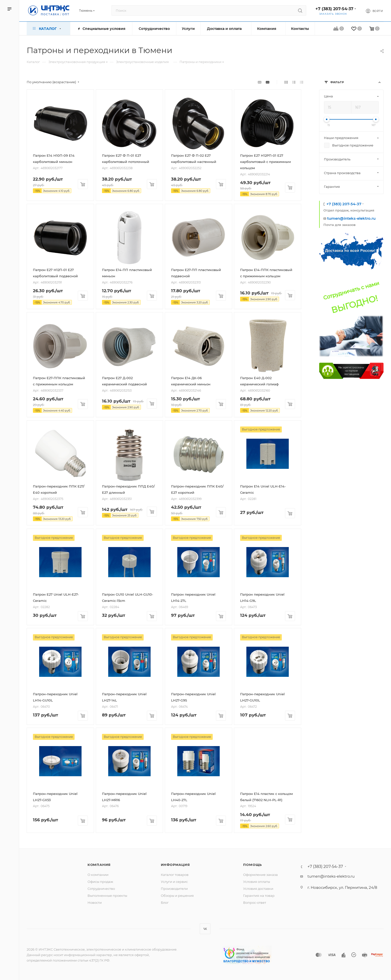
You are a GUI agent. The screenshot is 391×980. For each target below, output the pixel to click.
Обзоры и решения (177, 896)
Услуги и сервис (174, 882)
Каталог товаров (175, 875)
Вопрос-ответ (255, 903)
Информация (175, 865)
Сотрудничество (101, 889)
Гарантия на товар (259, 896)
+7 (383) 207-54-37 (334, 9)
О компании (98, 875)
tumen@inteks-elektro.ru (351, 218)
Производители (174, 889)
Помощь (252, 865)
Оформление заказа (260, 875)
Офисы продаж (100, 882)
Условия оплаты (257, 882)
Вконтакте (205, 929)
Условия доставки (258, 889)
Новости (95, 903)
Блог (165, 903)
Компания (99, 865)
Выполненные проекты (107, 896)
